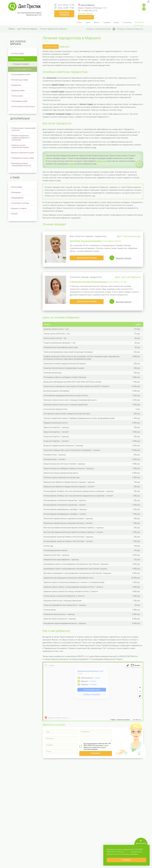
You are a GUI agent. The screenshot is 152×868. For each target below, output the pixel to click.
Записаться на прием (87, 258)
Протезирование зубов (21, 74)
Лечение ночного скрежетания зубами (20, 146)
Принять (127, 860)
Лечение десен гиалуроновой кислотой (24, 129)
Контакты (139, 22)
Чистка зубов (17, 96)
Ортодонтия (16, 85)
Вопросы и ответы (19, 208)
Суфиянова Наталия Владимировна (89, 282)
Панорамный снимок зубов (23, 158)
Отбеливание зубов (19, 101)
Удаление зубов (18, 91)
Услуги (79, 22)
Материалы (16, 192)
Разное (15, 214)
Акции (116, 22)
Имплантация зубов (20, 80)
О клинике (127, 22)
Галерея (107, 22)
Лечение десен (18, 59)
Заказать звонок (85, 13)
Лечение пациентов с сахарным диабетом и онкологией (21, 138)
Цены (88, 22)
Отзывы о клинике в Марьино (130, 29)
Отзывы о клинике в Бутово (99, 29)
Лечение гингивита (21, 64)
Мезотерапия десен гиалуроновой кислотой (21, 164)
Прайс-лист (64, 46)
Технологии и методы (20, 203)
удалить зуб (101, 161)
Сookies (106, 745)
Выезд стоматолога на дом (23, 153)
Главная (12, 29)
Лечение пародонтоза (22, 69)
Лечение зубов (18, 54)
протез (71, 164)
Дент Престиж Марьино (27, 29)
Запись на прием (86, 17)
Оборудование (17, 198)
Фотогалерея (17, 187)
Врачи (97, 22)
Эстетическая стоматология (23, 107)
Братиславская (88, 5)
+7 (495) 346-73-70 (89, 11)
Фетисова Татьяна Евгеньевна (86, 241)
